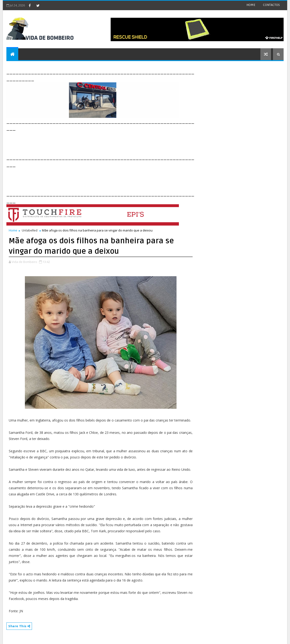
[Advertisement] (93, 142)
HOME (251, 5)
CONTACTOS (271, 5)
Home (13, 230)
